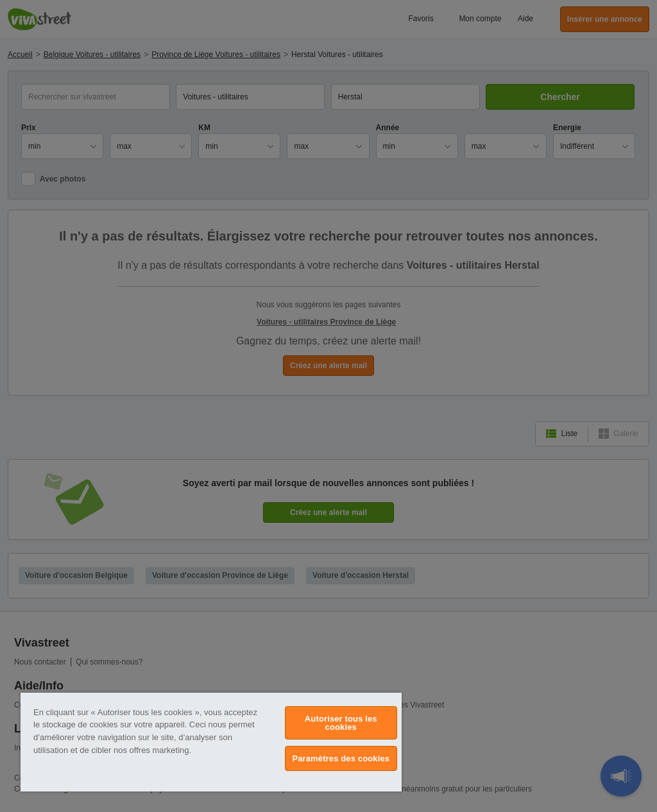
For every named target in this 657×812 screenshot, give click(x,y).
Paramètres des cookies (341, 758)
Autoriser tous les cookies (341, 723)
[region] (211, 742)
